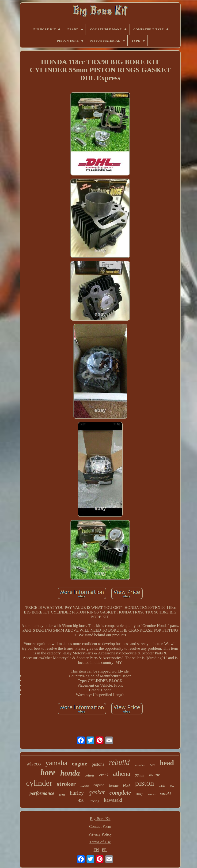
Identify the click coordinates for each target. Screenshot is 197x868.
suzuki (165, 794)
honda (70, 773)
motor (154, 775)
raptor (99, 785)
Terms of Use (100, 842)
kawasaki (113, 800)
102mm (85, 786)
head (167, 763)
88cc (172, 786)
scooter (140, 765)
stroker (66, 784)
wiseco (34, 764)
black (127, 786)
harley (77, 793)
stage (139, 794)
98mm (140, 775)
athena (122, 774)
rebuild (119, 762)
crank (104, 775)
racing (95, 801)
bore (48, 773)
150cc (62, 795)
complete (120, 793)
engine (80, 764)
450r (82, 800)
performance (42, 793)
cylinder (39, 783)
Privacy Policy (100, 834)
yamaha (56, 763)
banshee (114, 786)
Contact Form (100, 826)
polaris (90, 775)
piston (145, 783)
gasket (97, 792)
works (152, 794)
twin (152, 765)
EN (96, 850)
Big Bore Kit (100, 819)
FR (104, 850)
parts (162, 786)
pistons (98, 764)
